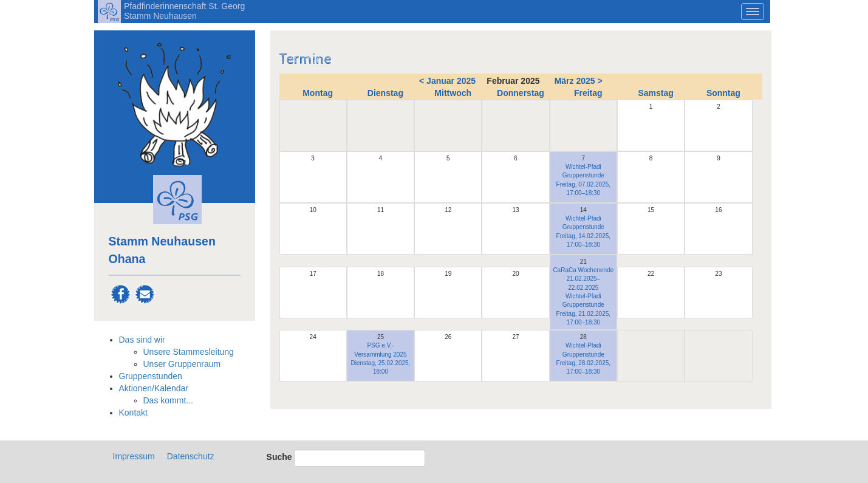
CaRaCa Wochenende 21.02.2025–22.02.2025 (583, 279)
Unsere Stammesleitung (189, 352)
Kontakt (133, 413)
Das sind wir (142, 340)
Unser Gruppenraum (182, 364)
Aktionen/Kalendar (154, 388)
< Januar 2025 (447, 81)
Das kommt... (168, 400)
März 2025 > (579, 81)
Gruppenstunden (151, 376)
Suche (279, 457)
